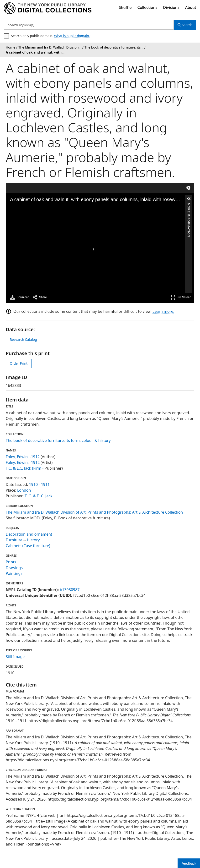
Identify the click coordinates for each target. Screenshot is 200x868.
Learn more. (163, 311)
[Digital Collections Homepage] (48, 8)
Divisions (171, 7)
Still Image (15, 657)
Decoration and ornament (29, 534)
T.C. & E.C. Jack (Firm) (24, 468)
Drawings (14, 568)
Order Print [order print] (19, 363)
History (33, 540)
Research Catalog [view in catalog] (23, 339)
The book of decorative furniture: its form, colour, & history (58, 440)
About (191, 7)
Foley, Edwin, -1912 (23, 457)
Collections (147, 7)
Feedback (189, 863)
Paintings (14, 573)
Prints (11, 562)
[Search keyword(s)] (89, 25)
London (24, 490)
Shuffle (125, 7)
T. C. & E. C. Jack (38, 496)
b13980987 (70, 590)
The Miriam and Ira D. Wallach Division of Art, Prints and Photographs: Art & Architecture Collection (94, 512)
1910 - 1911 (39, 484)
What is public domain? (72, 36)
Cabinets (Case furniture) (28, 546)
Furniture (14, 540)
